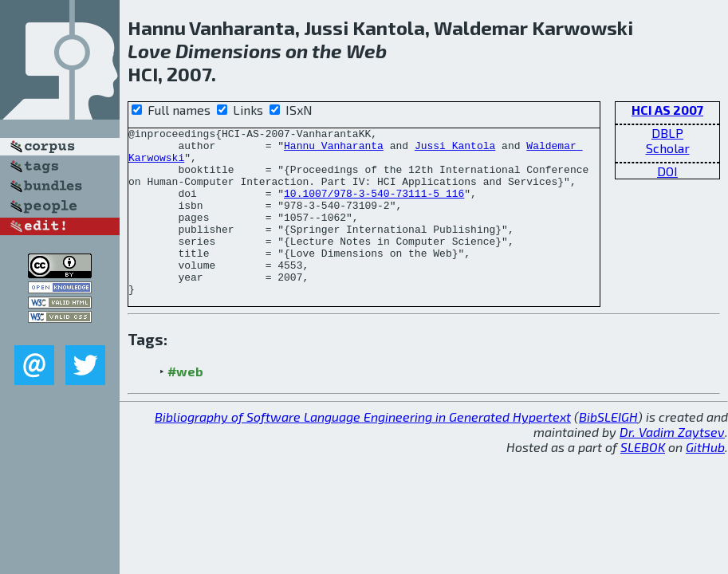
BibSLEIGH (608, 450)
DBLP (667, 133)
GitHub (705, 480)
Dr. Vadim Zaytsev (672, 465)
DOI (667, 171)
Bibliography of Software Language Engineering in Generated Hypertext (363, 450)
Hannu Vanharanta (334, 150)
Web (366, 51)
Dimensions (228, 51)
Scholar (668, 148)
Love (150, 51)
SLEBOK (643, 480)
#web (185, 405)
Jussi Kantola (455, 150)
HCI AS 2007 (667, 110)
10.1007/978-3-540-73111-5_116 (374, 207)
